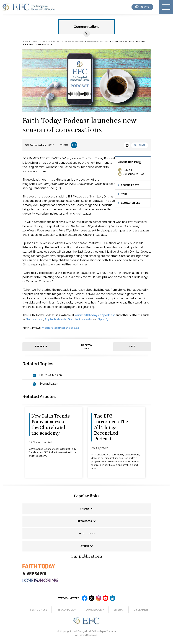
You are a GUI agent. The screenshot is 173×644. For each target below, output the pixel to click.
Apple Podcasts (55, 319)
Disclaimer (141, 610)
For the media (58, 42)
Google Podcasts (80, 319)
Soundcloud (35, 319)
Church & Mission (51, 375)
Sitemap (119, 610)
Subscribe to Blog (134, 174)
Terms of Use (38, 610)
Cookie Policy (95, 610)
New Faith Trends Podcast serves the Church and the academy (51, 424)
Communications (86, 27)
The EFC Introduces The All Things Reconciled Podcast (111, 427)
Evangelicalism (49, 384)
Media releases (76, 42)
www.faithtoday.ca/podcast (95, 315)
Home (25, 42)
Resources (85, 521)
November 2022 (95, 42)
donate (145, 7)
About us (85, 534)
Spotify (103, 319)
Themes (85, 509)
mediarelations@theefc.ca (60, 328)
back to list (87, 347)
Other (85, 546)
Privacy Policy (66, 610)
